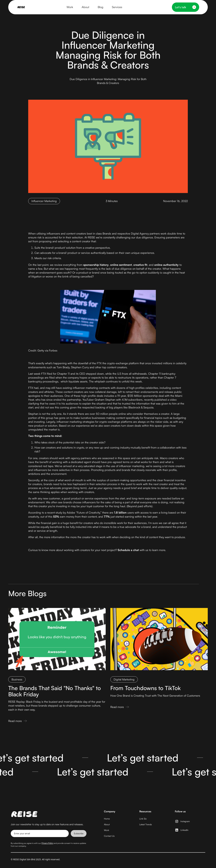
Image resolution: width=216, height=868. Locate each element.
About (107, 824)
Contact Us (109, 836)
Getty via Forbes (47, 350)
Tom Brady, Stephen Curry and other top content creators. (92, 367)
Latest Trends (146, 824)
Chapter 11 (63, 374)
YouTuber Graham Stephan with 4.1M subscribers (112, 400)
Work (107, 830)
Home (107, 819)
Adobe (71, 512)
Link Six (143, 819)
